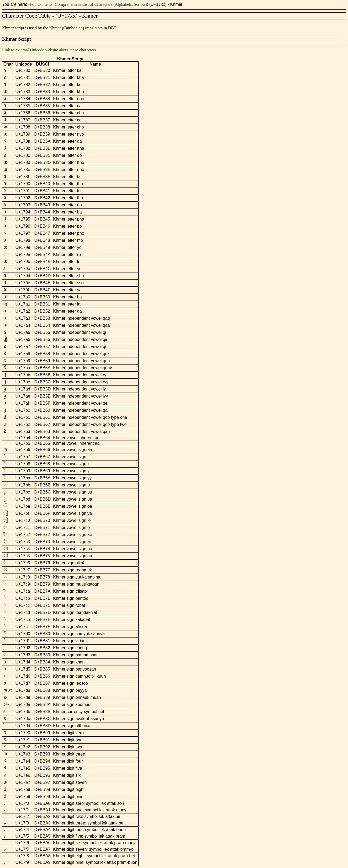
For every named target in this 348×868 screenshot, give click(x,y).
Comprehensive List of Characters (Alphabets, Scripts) (101, 4)
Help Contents (40, 4)
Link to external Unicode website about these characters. (50, 50)
